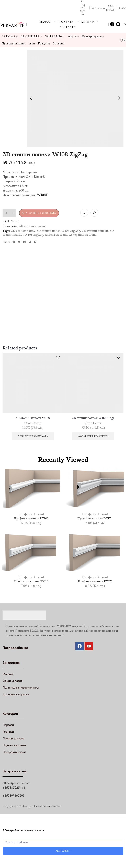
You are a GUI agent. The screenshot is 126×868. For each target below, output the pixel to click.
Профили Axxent (31, 514)
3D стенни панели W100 (33, 418)
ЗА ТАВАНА (55, 36)
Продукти (66, 22)
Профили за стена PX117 (95, 581)
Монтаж (88, 22)
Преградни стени (14, 44)
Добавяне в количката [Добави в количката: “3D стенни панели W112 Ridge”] (93, 436)
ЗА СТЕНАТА (31, 36)
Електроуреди (93, 36)
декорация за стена (83, 235)
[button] (14, 242)
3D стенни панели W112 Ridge (93, 418)
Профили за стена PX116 (31, 581)
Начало (46, 22)
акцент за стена (56, 235)
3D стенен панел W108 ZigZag (58, 231)
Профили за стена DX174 (95, 518)
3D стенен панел (23, 231)
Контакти (67, 27)
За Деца (59, 44)
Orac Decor (33, 423)
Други (73, 36)
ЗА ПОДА (10, 36)
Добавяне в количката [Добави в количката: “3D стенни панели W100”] (33, 436)
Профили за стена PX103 (31, 518)
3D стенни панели (32, 226)
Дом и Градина (39, 44)
